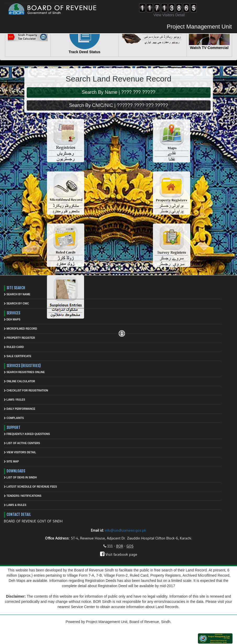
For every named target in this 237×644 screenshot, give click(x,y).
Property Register (20, 338)
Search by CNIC (16, 304)
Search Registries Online (24, 372)
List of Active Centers (22, 443)
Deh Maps (12, 320)
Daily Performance (20, 409)
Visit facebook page (119, 554)
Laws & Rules (15, 505)
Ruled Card (14, 347)
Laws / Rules (15, 400)
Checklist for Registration (26, 391)
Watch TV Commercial (209, 48)
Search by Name (17, 294)
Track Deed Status (84, 52)
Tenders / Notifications (23, 496)
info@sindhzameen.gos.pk (125, 530)
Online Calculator (20, 381)
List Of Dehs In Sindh (20, 477)
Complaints (14, 418)
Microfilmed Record (20, 329)
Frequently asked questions (27, 434)
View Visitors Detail (20, 452)
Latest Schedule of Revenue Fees (30, 487)
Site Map (11, 462)
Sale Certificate (18, 356)
